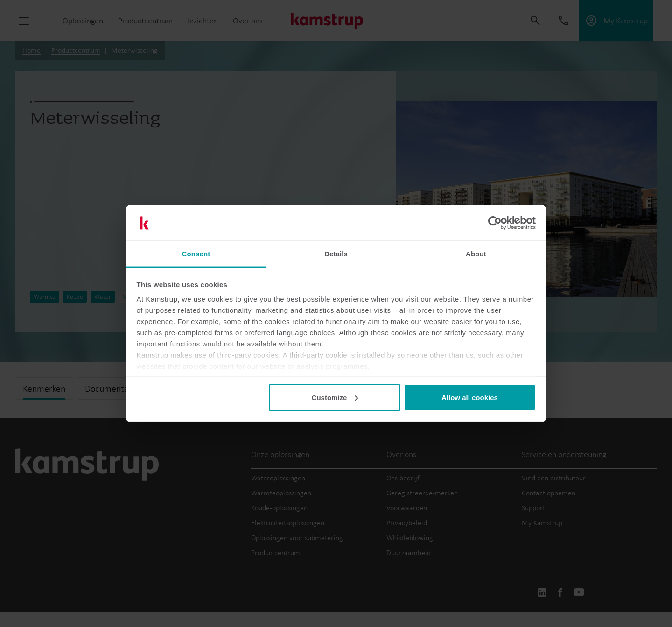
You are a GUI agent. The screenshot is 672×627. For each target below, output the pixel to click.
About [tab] (476, 254)
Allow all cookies (470, 397)
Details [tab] (336, 254)
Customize (335, 397)
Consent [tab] (196, 254)
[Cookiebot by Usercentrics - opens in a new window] (495, 223)
